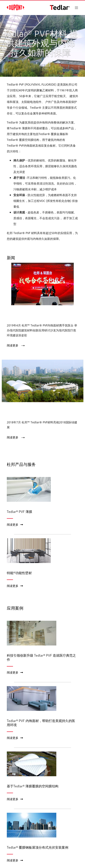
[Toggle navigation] (80, 8)
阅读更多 (13, 345)
